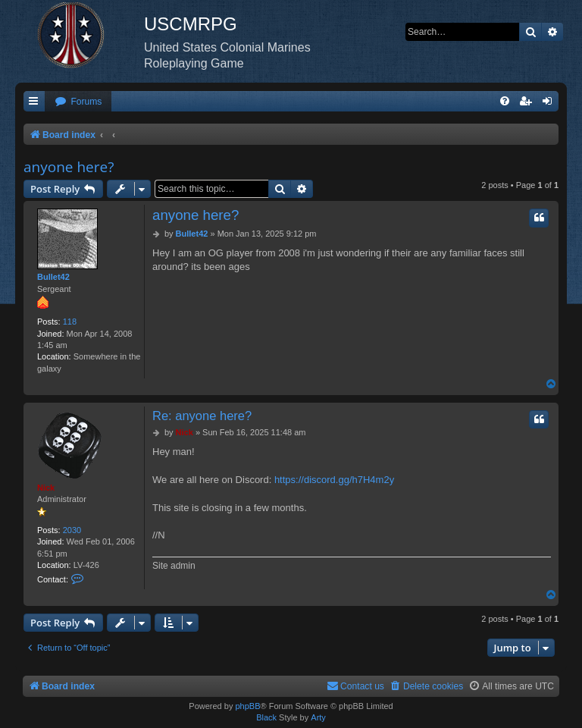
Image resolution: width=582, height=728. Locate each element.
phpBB (247, 706)
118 (70, 322)
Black (266, 717)
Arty (318, 717)
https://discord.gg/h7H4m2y (334, 480)
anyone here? (69, 167)
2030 (72, 530)
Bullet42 (53, 277)
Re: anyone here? (202, 416)
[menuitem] (78, 102)
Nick (46, 488)
